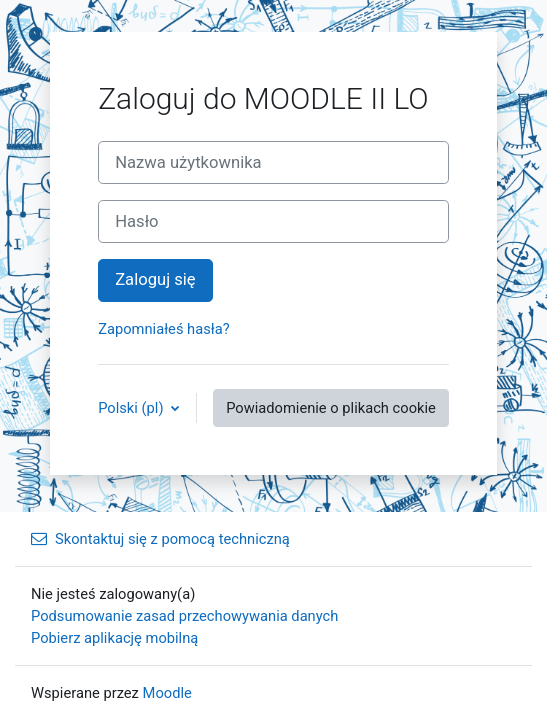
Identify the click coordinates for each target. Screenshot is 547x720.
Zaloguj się (155, 279)
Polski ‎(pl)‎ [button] (132, 408)
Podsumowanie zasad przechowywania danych (184, 616)
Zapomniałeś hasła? (164, 329)
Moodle (167, 693)
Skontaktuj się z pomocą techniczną (160, 539)
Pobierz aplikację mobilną (114, 638)
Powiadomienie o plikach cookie (331, 408)
